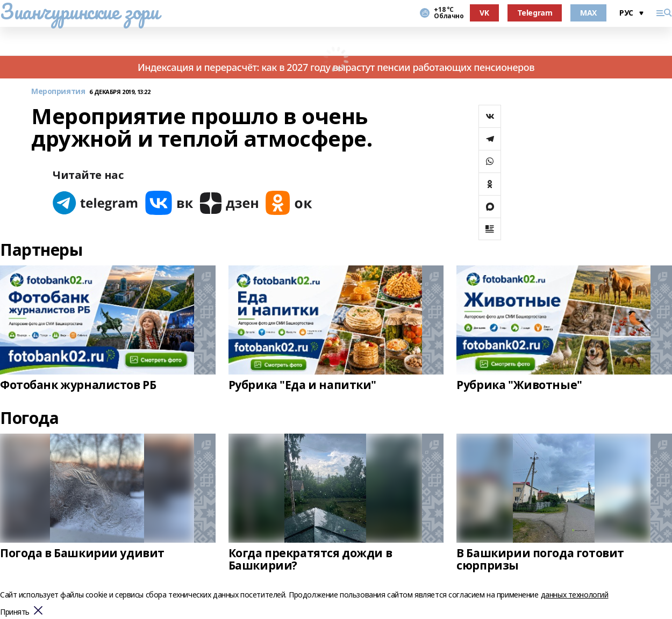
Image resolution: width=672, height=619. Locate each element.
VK (484, 13)
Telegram (535, 13)
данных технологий (575, 595)
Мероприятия (58, 92)
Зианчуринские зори (79, 11)
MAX (588, 13)
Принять (15, 612)
